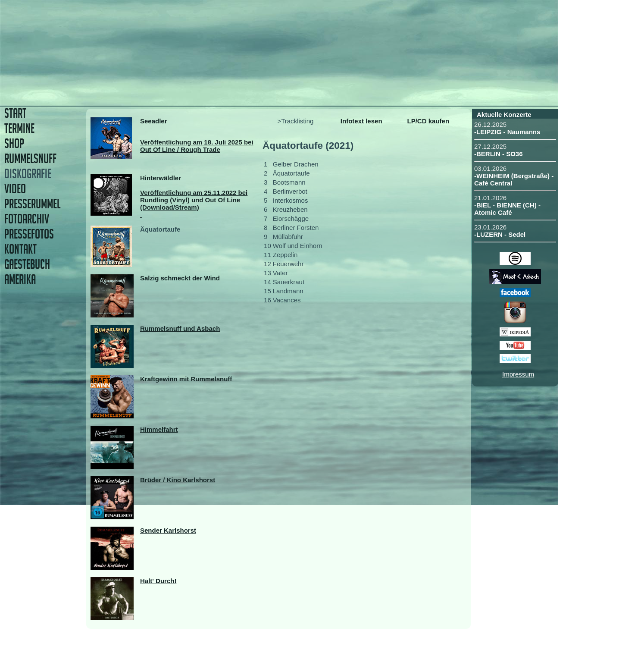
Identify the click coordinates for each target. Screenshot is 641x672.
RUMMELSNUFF (30, 159)
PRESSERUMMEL (32, 204)
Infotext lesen (361, 121)
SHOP (14, 143)
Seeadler (154, 121)
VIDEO (15, 189)
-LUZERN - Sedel (500, 234)
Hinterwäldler (161, 178)
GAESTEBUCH (27, 264)
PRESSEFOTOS (29, 234)
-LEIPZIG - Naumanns (507, 132)
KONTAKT (20, 249)
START (15, 113)
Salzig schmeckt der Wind (180, 278)
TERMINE (19, 128)
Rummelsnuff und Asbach (180, 328)
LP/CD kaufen (428, 121)
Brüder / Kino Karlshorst (178, 480)
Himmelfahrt (159, 429)
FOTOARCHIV (27, 219)
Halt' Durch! (158, 581)
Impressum (518, 374)
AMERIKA (20, 279)
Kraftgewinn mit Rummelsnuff (186, 379)
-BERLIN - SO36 (499, 154)
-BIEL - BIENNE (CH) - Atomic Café (507, 209)
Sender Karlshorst (168, 530)
